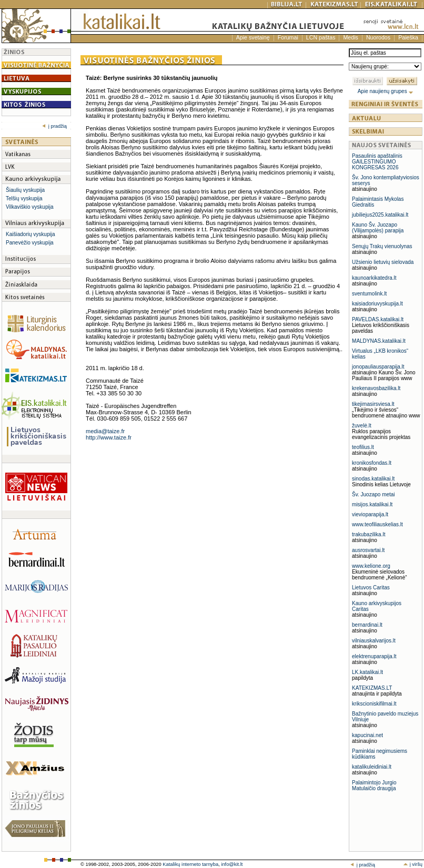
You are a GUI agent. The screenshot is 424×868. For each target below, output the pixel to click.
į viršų (413, 864)
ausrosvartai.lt (368, 550)
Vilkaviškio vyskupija (29, 207)
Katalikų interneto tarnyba (190, 864)
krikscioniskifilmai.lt (374, 704)
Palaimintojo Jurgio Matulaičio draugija (374, 785)
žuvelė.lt (362, 426)
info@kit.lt (232, 864)
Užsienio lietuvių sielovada (383, 262)
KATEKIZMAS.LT (372, 688)
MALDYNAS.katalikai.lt (379, 341)
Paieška (408, 37)
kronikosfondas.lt (372, 463)
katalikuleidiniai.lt (372, 767)
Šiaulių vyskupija (25, 190)
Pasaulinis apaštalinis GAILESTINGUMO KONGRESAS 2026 (377, 162)
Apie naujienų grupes (386, 91)
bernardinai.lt (367, 625)
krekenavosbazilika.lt (376, 388)
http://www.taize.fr (109, 437)
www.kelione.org (371, 566)
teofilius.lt (363, 447)
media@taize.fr (105, 431)
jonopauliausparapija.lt (378, 367)
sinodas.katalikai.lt (373, 479)
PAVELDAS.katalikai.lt (378, 319)
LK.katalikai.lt (367, 672)
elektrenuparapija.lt (374, 656)
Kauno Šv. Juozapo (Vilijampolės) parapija (378, 228)
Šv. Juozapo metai (373, 494)
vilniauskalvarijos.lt (374, 641)
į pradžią (54, 126)
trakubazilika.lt (369, 534)
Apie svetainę (253, 37)
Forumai (288, 37)
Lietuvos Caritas (371, 588)
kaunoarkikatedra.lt (374, 278)
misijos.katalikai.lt (372, 504)
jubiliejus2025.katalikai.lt (380, 215)
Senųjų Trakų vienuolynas (382, 246)
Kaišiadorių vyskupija (30, 234)
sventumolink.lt (369, 294)
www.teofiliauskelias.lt (377, 524)
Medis (350, 37)
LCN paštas (321, 37)
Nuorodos (378, 37)
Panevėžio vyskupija (30, 243)
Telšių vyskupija (24, 198)
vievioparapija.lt (370, 514)
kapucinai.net (367, 735)
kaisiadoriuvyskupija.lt (377, 304)
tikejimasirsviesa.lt (373, 404)
